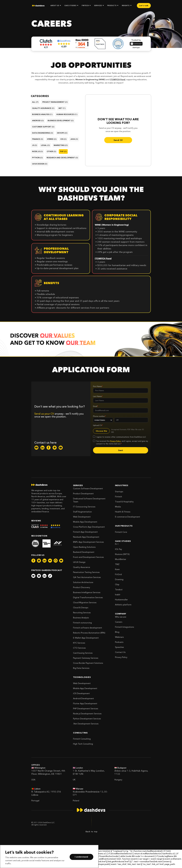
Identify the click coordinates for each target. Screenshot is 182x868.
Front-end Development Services (88, 557)
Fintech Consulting (82, 739)
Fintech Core (121, 532)
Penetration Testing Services (86, 572)
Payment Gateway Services (86, 658)
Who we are (121, 617)
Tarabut (119, 589)
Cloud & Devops (81, 607)
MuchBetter (121, 559)
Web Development (82, 517)
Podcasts (119, 642)
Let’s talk (144, 6)
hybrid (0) (52, 139)
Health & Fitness (123, 512)
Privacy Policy (121, 657)
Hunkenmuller (121, 600)
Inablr (118, 595)
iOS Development (81, 693)
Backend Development (84, 552)
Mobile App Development (85, 522)
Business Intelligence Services (87, 592)
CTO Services (79, 648)
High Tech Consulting (83, 744)
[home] (38, 6)
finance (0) (38, 139)
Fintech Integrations (124, 627)
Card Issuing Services (83, 653)
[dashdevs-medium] (50, 561)
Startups (119, 491)
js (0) (35, 145)
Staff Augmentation (82, 512)
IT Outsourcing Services (84, 507)
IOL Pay (118, 549)
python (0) (37, 158)
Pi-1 (117, 544)
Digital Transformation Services (88, 597)
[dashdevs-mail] (36, 448)
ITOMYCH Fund (118, 79)
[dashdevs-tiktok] (50, 576)
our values (57, 336)
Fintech (118, 497)
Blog (117, 632)
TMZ (117, 564)
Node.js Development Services (87, 714)
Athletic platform (123, 605)
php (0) (63, 151)
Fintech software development (88, 628)
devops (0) (62, 133)
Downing (119, 579)
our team (81, 343)
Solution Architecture (83, 582)
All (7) (35, 102)
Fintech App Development (85, 532)
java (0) (74, 139)
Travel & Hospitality (124, 502)
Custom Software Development (88, 488)
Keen (117, 569)
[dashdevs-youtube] (61, 448)
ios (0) (63, 139)
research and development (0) (62, 158)
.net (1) (62, 108)
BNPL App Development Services (88, 542)
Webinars (119, 637)
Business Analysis (81, 618)
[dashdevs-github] (56, 561)
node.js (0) (37, 151)
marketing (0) (61, 145)
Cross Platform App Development (89, 527)
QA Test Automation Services (87, 577)
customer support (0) (43, 127)
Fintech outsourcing (82, 623)
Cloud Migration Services (85, 602)
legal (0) (45, 145)
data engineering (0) (43, 133)
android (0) (38, 121)
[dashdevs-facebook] (49, 448)
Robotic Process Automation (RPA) (89, 633)
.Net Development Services (86, 724)
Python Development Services (87, 719)
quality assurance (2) (43, 108)
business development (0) (61, 121)
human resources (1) (67, 114)
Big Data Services (81, 668)
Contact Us (120, 652)
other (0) (51, 151)
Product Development (83, 494)
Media (118, 507)
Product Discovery (82, 587)
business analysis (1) (42, 114)
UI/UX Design (79, 562)
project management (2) (55, 102)
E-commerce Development (128, 517)
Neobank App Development (86, 537)
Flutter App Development (85, 703)
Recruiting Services (82, 613)
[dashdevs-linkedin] (42, 448)
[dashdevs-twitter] (55, 448)
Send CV (118, 140)
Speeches (119, 647)
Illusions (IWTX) (122, 554)
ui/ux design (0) (40, 164)
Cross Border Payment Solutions (88, 663)
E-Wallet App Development (86, 638)
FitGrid (118, 574)
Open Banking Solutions (84, 547)
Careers (119, 622)
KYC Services (79, 643)
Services (78, 485)
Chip (117, 584)
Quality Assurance (82, 567)
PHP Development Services (86, 708)
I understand (82, 857)
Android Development (83, 698)
